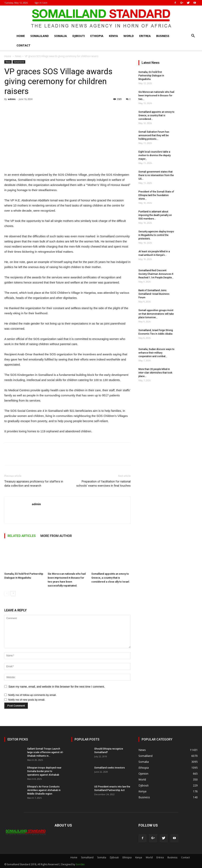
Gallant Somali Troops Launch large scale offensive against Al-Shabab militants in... (45, 752)
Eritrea (145, 36)
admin (12, 99)
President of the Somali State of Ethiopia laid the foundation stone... (156, 195)
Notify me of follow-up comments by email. (32, 695)
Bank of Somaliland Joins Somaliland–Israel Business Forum (154, 294)
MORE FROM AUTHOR (56, 536)
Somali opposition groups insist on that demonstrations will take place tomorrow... (156, 314)
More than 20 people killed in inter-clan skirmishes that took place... (155, 373)
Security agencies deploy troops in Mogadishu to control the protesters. (156, 235)
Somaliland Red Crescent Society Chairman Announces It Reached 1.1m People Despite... (156, 274)
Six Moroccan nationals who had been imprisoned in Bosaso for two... (156, 96)
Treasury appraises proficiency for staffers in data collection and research (34, 484)
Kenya (113, 36)
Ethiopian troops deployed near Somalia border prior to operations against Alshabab (44, 771)
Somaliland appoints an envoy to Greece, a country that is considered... (156, 115)
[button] (193, 36)
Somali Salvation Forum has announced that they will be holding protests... (154, 135)
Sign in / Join (41, 3)
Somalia (61, 36)
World (129, 36)
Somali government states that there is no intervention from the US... (156, 175)
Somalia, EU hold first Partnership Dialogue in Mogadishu (151, 76)
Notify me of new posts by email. (27, 700)
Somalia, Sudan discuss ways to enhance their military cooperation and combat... (156, 353)
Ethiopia (97, 36)
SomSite (80, 864)
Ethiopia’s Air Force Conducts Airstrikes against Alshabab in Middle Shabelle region (44, 790)
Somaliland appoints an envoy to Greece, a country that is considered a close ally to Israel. (111, 578)
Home (21, 36)
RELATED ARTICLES (22, 536)
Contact (23, 45)
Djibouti (79, 36)
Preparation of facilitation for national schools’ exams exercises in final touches (103, 484)
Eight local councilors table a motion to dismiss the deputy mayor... (155, 155)
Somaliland (40, 36)
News (18, 56)
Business (163, 36)
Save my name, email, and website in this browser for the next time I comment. (57, 687)
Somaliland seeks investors (110, 768)
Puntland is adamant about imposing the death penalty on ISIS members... (155, 215)
